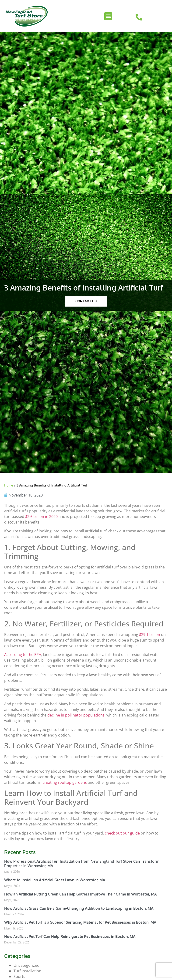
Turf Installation (27, 971)
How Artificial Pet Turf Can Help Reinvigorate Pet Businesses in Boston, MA (70, 936)
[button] (108, 16)
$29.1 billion (150, 635)
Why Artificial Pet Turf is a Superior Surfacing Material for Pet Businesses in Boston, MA (80, 922)
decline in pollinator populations (76, 715)
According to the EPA (23, 655)
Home (9, 485)
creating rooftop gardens (65, 782)
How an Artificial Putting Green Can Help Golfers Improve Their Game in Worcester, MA (81, 894)
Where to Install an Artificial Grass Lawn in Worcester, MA (55, 880)
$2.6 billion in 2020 (41, 517)
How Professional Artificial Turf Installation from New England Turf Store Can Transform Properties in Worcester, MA (82, 863)
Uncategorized (26, 965)
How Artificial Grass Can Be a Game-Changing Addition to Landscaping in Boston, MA (79, 908)
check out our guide (122, 833)
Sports (19, 977)
